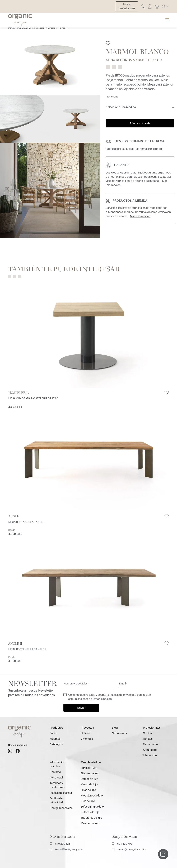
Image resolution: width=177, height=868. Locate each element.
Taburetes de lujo (91, 818)
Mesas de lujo (89, 785)
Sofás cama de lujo (92, 807)
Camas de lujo (89, 779)
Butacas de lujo (90, 812)
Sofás (53, 733)
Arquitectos (150, 750)
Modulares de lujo (92, 796)
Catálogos (56, 744)
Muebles (55, 739)
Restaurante (150, 744)
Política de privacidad (123, 695)
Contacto (55, 772)
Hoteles (85, 733)
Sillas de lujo (88, 790)
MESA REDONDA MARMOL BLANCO (48, 28)
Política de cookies (61, 793)
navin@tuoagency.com (67, 849)
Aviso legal (56, 778)
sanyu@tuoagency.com (129, 849)
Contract (148, 733)
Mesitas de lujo (90, 823)
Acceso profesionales (127, 6)
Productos (21, 28)
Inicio (11, 28)
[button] (165, 6)
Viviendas (87, 739)
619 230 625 (60, 844)
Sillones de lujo (90, 773)
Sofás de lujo (88, 768)
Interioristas (150, 755)
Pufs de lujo (88, 801)
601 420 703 (122, 844)
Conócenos (119, 733)
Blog (115, 728)
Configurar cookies (61, 808)
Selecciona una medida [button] (121, 107)
